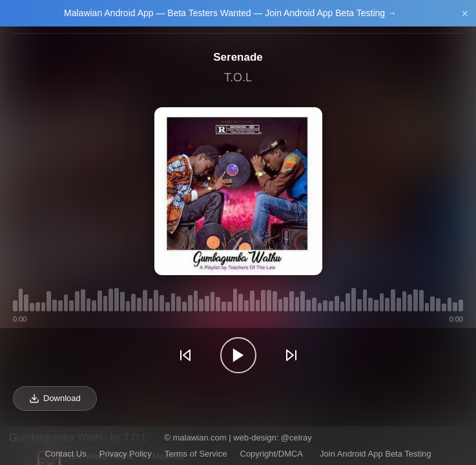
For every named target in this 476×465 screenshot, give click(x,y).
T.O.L (238, 77)
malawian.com (199, 438)
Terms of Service (196, 454)
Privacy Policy (126, 454)
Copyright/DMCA (272, 454)
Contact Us (65, 454)
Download (55, 398)
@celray (296, 438)
